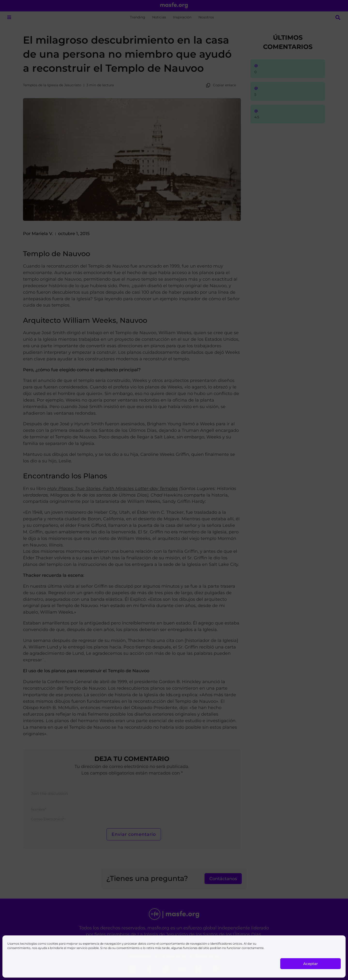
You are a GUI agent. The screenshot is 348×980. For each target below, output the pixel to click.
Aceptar (310, 964)
